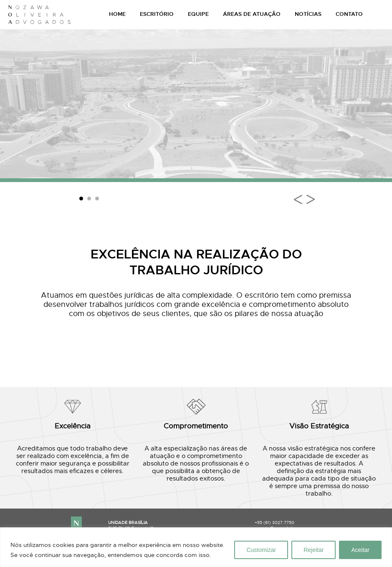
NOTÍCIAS (308, 14)
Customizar (261, 550)
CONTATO (349, 14)
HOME (117, 14)
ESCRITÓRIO (157, 14)
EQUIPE (198, 14)
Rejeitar (314, 550)
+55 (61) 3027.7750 (274, 523)
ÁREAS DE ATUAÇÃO (252, 14)
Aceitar (360, 550)
